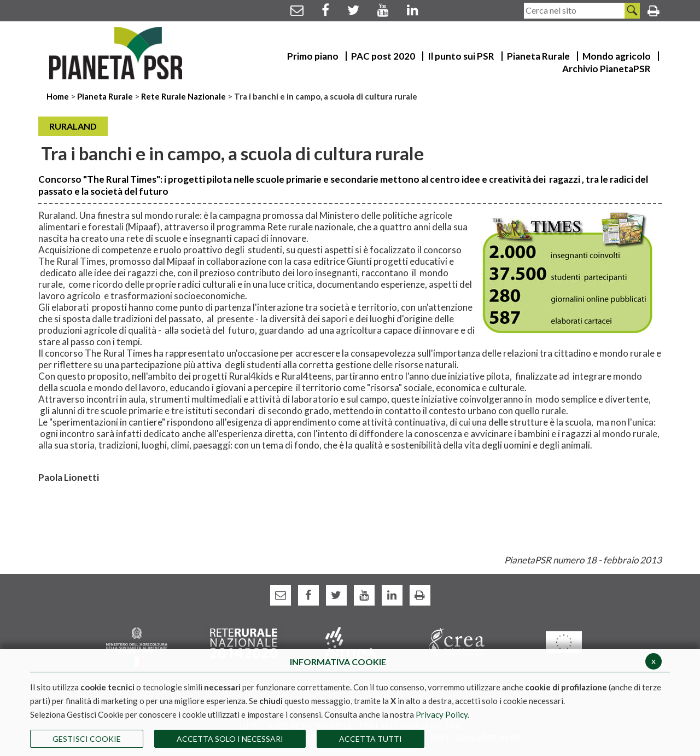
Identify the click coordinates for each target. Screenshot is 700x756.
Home (59, 96)
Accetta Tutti (371, 739)
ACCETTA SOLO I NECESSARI (230, 739)
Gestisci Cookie (87, 739)
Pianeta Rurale (105, 96)
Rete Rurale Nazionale (184, 96)
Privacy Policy (442, 714)
